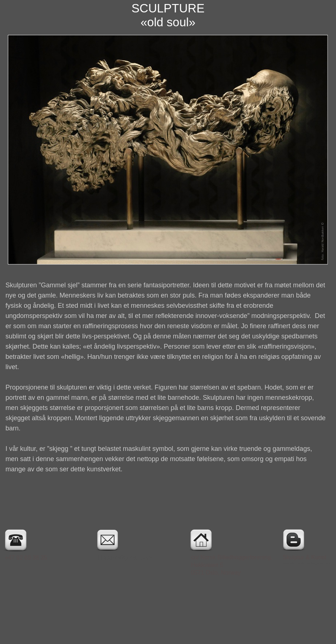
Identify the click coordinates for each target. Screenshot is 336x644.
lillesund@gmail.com (125, 558)
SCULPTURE (168, 8)
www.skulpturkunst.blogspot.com (307, 563)
